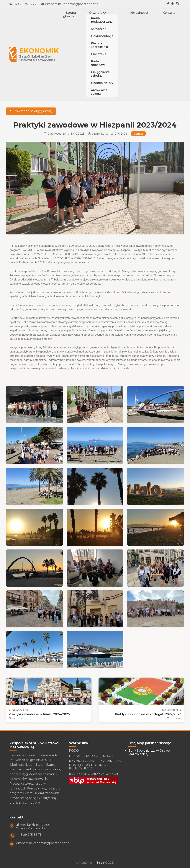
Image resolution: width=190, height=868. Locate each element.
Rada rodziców (98, 63)
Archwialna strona (99, 92)
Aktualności (139, 13)
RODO (74, 751)
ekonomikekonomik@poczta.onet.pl (70, 4)
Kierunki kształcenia (99, 45)
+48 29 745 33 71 (23, 4)
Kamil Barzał (96, 863)
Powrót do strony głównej (31, 111)
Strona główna (69, 14)
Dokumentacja (102, 36)
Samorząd (99, 29)
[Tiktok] (172, 4)
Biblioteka (99, 54)
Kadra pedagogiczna (102, 20)
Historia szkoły (102, 83)
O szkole (98, 13)
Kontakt (169, 13)
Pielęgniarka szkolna (100, 74)
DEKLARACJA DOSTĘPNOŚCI (91, 756)
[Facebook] (168, 4)
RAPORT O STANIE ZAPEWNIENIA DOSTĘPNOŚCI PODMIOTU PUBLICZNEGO (95, 765)
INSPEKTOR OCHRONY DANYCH (94, 774)
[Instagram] (177, 4)
